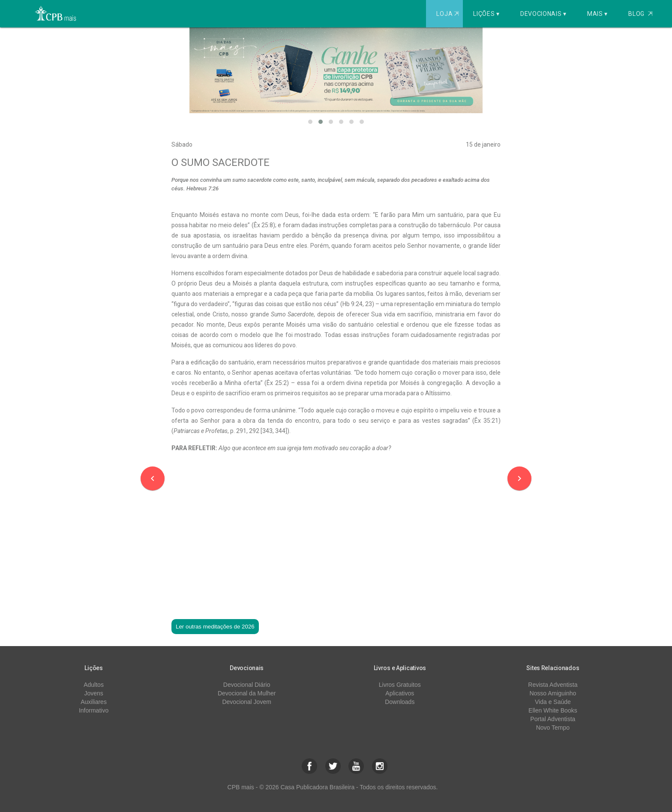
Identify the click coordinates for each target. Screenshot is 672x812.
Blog (640, 14)
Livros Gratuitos (400, 685)
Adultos (94, 685)
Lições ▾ (486, 14)
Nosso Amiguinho (553, 693)
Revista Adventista (553, 685)
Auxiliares (94, 702)
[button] (310, 122)
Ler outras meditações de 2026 (215, 627)
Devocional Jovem (246, 702)
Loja (448, 14)
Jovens (93, 693)
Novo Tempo (553, 728)
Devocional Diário (247, 685)
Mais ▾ (597, 14)
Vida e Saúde (553, 702)
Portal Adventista (553, 719)
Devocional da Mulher (247, 693)
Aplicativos (400, 693)
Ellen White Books (553, 710)
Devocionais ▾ (543, 14)
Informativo (94, 710)
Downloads (400, 702)
